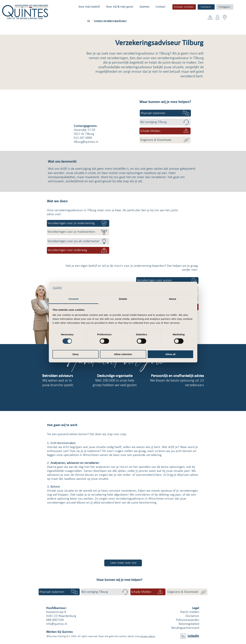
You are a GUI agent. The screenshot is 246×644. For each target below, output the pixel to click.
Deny (76, 354)
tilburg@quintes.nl (86, 142)
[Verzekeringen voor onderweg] (78, 250)
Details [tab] (123, 299)
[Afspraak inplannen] (165, 113)
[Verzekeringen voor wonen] (167, 281)
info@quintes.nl (57, 624)
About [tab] (173, 299)
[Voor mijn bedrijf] (89, 21)
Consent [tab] (74, 299)
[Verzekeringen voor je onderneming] (78, 223)
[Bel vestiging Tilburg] (165, 122)
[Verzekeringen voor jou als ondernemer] (78, 241)
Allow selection (123, 354)
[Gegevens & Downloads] (165, 140)
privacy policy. (148, 636)
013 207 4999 (83, 138)
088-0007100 (55, 620)
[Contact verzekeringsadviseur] (110, 21)
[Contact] (206, 7)
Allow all (171, 354)
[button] (89, 7)
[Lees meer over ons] (123, 563)
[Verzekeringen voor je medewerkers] (78, 232)
